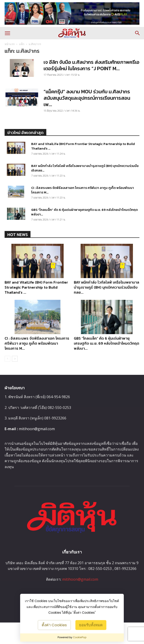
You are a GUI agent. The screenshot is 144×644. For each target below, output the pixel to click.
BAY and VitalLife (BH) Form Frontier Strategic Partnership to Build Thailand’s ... (83, 146)
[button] (7, 33)
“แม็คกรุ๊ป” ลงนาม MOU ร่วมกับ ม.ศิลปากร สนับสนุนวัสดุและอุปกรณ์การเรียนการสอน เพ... (87, 98)
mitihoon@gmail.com (37, 429)
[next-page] (15, 359)
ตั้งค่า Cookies (54, 625)
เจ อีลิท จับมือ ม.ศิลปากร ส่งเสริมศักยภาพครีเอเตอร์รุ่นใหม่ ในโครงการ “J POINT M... (91, 65)
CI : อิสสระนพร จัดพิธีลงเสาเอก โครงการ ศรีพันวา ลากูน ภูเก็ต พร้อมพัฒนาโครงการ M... (83, 190)
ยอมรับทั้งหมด (91, 625)
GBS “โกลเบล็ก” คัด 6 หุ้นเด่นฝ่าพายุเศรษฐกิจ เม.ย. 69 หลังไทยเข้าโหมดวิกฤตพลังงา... (84, 212)
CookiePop (80, 637)
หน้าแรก (10, 44)
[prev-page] (7, 359)
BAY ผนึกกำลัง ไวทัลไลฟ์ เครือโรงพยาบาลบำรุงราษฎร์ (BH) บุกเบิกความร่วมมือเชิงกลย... (85, 168)
